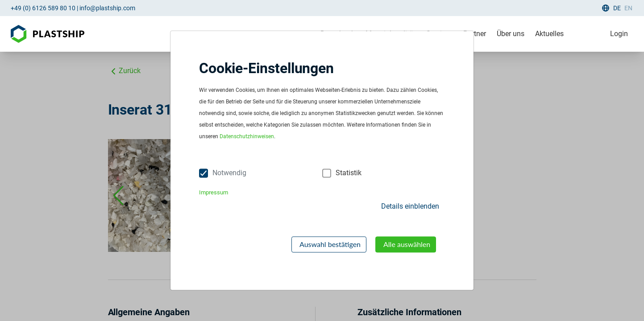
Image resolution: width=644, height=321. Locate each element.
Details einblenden (410, 206)
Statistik (349, 173)
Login (619, 34)
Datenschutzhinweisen (247, 137)
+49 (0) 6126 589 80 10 (43, 8)
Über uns (511, 34)
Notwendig (229, 173)
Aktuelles (549, 34)
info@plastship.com (107, 8)
